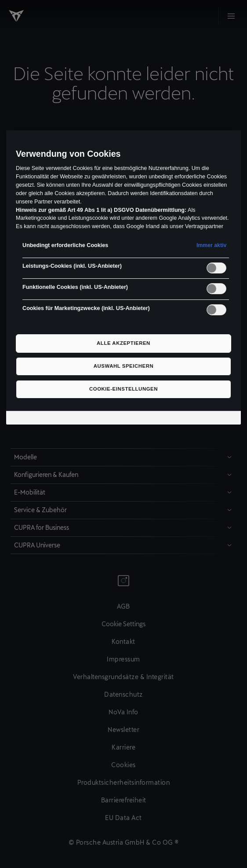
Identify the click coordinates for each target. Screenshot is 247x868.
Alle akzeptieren (123, 343)
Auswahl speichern (124, 366)
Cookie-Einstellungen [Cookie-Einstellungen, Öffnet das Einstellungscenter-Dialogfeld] (123, 389)
